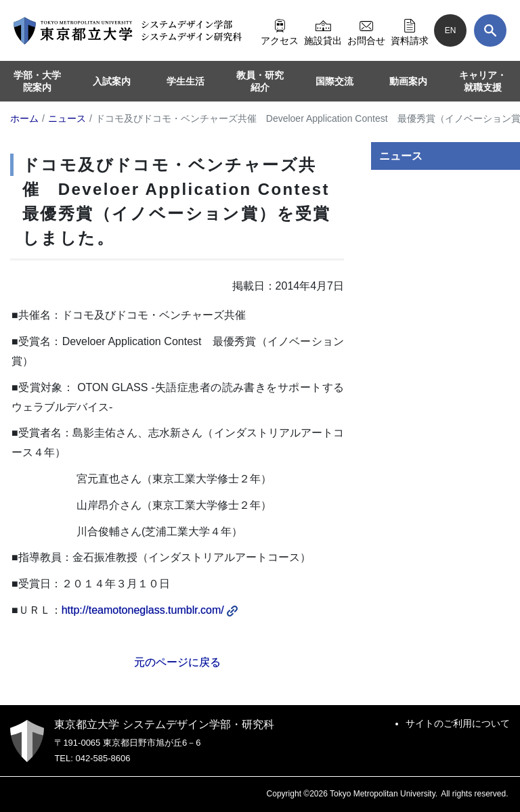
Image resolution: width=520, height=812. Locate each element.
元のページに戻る (177, 662)
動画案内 (408, 81)
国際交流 (334, 81)
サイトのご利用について (458, 723)
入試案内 (112, 81)
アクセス (280, 30)
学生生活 (186, 81)
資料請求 (410, 30)
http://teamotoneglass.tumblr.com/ (150, 610)
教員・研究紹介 (260, 81)
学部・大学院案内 (37, 81)
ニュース (401, 156)
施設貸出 (323, 30)
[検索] (490, 30)
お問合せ (366, 30)
